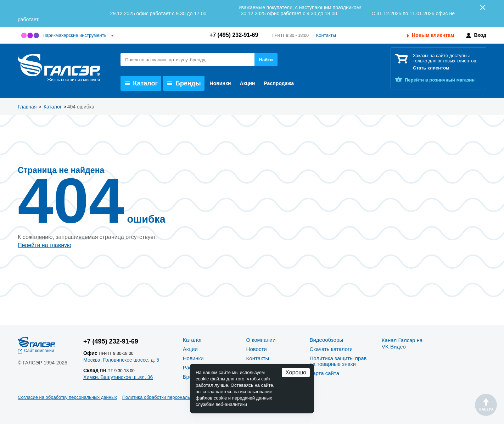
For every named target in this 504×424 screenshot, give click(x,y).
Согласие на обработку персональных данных (67, 397)
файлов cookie (211, 398)
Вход (480, 35)
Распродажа (279, 83)
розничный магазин (440, 80)
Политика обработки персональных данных (169, 397)
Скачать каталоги (331, 349)
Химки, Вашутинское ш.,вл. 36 (118, 377)
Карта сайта (324, 373)
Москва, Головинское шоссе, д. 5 (121, 360)
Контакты (326, 35)
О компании (261, 340)
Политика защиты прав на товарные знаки (338, 361)
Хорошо (296, 372)
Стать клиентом (431, 68)
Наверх (486, 405)
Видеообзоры (326, 340)
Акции (248, 83)
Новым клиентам (433, 35)
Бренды (184, 83)
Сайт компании (39, 351)
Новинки (220, 83)
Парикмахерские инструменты (75, 35)
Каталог (141, 83)
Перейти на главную (44, 245)
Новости (257, 349)
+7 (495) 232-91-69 (234, 35)
